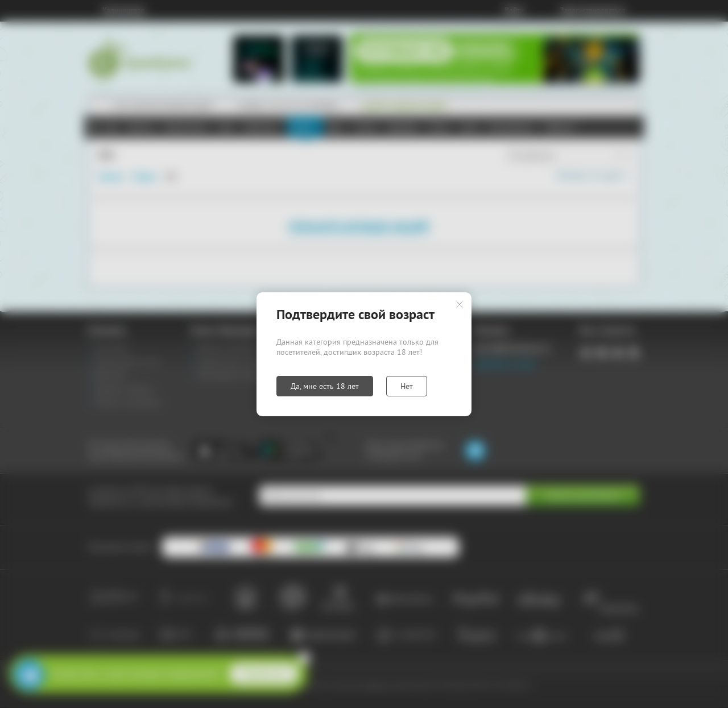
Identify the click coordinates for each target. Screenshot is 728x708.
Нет (407, 386)
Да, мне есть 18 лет (325, 386)
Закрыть (460, 304)
